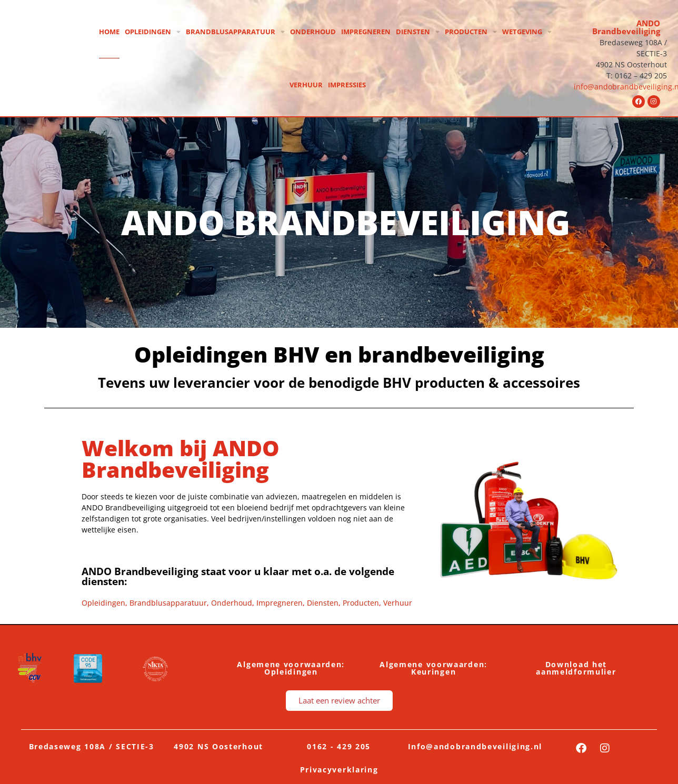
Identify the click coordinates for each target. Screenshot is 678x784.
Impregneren (366, 32)
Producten (471, 32)
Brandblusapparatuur (235, 32)
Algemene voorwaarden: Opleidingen (291, 668)
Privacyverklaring (339, 770)
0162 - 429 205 (339, 746)
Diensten (418, 32)
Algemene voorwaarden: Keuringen (433, 668)
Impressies (347, 85)
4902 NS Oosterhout (218, 746)
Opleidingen (153, 32)
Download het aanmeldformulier (576, 668)
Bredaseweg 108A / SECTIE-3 (92, 746)
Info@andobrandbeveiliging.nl (475, 746)
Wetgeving (527, 32)
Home (109, 32)
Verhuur (306, 85)
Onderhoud (313, 32)
